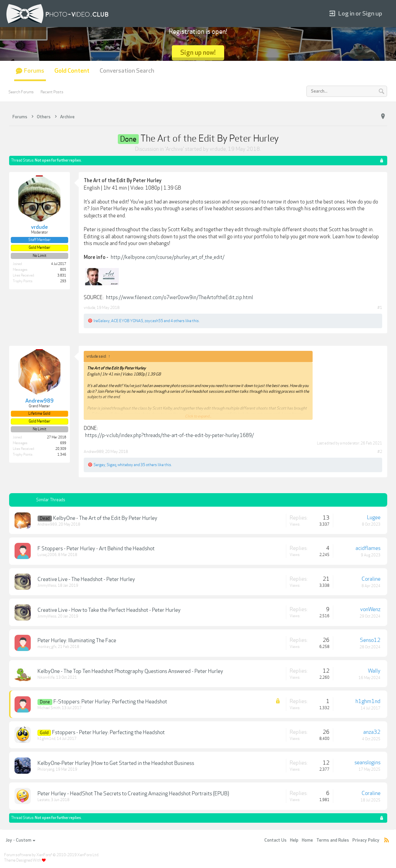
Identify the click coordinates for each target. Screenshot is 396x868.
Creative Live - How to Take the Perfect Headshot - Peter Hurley (109, 610)
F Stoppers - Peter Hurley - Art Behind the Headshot (96, 549)
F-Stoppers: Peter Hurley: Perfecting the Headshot (110, 702)
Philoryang (46, 769)
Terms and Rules (333, 840)
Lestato (44, 800)
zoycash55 (154, 321)
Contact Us (275, 840)
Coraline (371, 579)
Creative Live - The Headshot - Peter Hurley (86, 579)
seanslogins (367, 763)
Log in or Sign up (356, 14)
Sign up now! (198, 53)
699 (63, 443)
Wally (374, 671)
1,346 (62, 455)
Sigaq (111, 465)
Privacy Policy (366, 840)
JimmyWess (47, 586)
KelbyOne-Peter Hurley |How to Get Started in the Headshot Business (116, 763)
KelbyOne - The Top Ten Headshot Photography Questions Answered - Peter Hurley (130, 671)
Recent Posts (52, 92)
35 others (149, 465)
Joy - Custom (20, 840)
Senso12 (370, 640)
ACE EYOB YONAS (127, 321)
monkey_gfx (47, 647)
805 (63, 270)
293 (63, 281)
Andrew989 (94, 452)
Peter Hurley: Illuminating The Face (77, 641)
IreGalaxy (102, 321)
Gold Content (72, 71)
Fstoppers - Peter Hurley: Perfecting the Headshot (108, 732)
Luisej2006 (47, 555)
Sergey (99, 465)
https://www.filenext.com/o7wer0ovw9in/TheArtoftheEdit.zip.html (180, 297)
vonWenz (370, 609)
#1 (380, 308)
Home (307, 840)
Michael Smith (49, 708)
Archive (174, 149)
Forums (34, 71)
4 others (178, 321)
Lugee (374, 517)
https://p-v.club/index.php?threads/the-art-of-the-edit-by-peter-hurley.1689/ (169, 435)
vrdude (218, 149)
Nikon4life (46, 678)
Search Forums (21, 92)
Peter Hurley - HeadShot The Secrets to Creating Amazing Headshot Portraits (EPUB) (133, 794)
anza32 (372, 732)
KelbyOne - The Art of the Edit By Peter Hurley (105, 518)
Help (294, 840)
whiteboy (125, 465)
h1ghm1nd (368, 701)
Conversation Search (127, 71)
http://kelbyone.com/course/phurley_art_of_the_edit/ (168, 257)
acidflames (368, 548)
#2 (380, 452)
